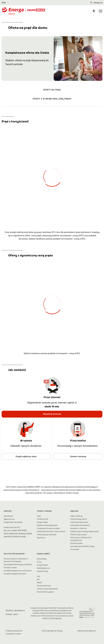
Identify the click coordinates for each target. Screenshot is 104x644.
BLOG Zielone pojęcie (45, 592)
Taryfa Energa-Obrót (79, 519)
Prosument (75, 550)
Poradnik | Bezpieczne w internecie (18, 571)
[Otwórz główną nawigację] (101, 11)
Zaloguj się (98, 3)
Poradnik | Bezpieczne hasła (15, 574)
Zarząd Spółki (42, 565)
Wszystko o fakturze (78, 528)
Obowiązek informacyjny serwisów (18, 565)
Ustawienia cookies (13, 634)
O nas (39, 562)
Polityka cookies (10, 568)
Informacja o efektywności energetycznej (81, 539)
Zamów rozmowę (78, 456)
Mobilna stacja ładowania (47, 525)
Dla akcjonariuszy (44, 586)
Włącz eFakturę (76, 516)
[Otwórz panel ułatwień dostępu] (94, 11)
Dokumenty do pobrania (80, 525)
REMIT (39, 583)
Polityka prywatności (14, 631)
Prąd (39, 516)
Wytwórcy (41, 538)
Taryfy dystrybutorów (79, 522)
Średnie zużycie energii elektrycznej (84, 532)
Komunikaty (42, 559)
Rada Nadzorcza (43, 568)
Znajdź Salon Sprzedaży (13, 522)
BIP (38, 580)
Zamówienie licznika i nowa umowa (51, 532)
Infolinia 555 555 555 (12, 527)
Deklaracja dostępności (87, 631)
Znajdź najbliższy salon (26, 456)
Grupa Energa (42, 571)
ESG (38, 576)
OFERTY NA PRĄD (52, 90)
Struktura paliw (76, 543)
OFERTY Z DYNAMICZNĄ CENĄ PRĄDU (52, 99)
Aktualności (8, 516)
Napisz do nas (9, 519)
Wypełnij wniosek (52, 414)
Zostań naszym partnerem (47, 589)
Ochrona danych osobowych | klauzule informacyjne (16, 560)
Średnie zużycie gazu (79, 535)
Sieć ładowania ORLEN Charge (82, 546)
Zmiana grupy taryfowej (47, 535)
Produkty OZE (43, 519)
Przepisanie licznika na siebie (48, 528)
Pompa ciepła (42, 522)
